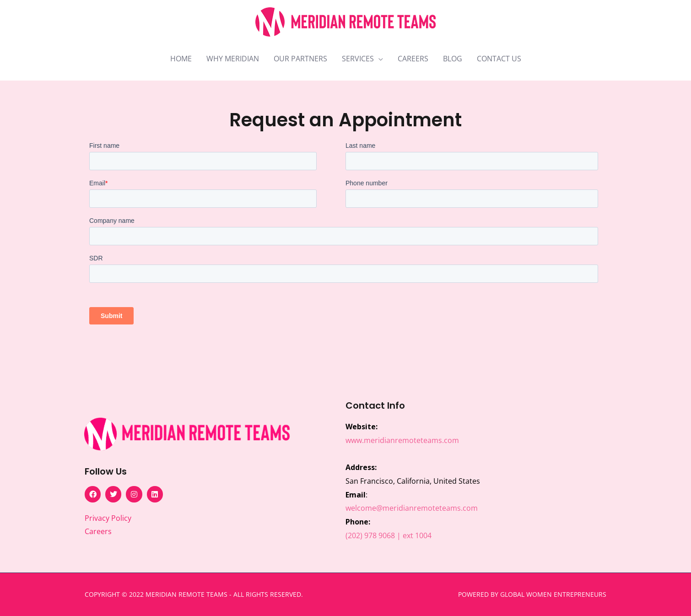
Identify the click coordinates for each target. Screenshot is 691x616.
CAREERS (413, 59)
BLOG (453, 59)
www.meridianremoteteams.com (402, 440)
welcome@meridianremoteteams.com (412, 508)
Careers (98, 531)
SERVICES (358, 59)
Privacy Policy (108, 518)
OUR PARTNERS (300, 59)
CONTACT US (499, 59)
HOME (181, 59)
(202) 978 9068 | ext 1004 (389, 535)
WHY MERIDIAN (233, 59)
